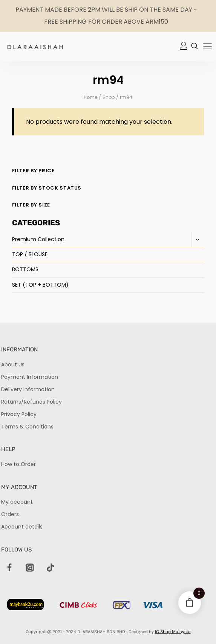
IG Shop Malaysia (173, 632)
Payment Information (30, 377)
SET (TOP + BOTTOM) (40, 285)
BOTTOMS (25, 269)
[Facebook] (9, 568)
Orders (10, 514)
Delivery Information (28, 389)
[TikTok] (51, 568)
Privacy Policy (19, 414)
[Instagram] (30, 568)
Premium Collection (38, 239)
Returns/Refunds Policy (31, 402)
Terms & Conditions (27, 427)
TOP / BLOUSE (30, 254)
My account (17, 502)
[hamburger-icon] (208, 47)
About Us (13, 365)
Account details (22, 527)
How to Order (18, 464)
